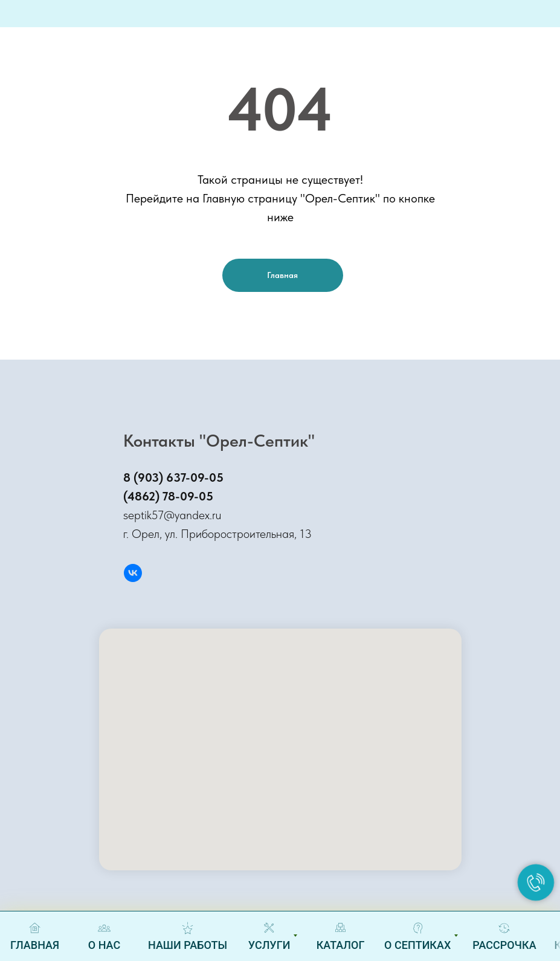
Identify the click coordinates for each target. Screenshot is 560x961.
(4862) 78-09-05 (168, 496)
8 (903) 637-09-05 (173, 477)
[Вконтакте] (133, 573)
